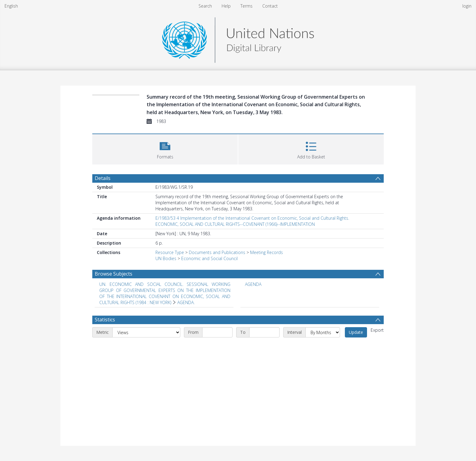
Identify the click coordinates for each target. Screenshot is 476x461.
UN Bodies (166, 258)
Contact (270, 6)
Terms (246, 6)
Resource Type (170, 252)
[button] (165, 149)
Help (226, 6)
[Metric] (146, 332)
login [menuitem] (467, 6)
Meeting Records (267, 252)
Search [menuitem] (205, 6)
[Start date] (217, 332)
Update (356, 332)
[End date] (264, 332)
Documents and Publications (217, 252)
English (11, 6)
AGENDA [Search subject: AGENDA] (253, 284)
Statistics (105, 320)
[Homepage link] (238, 38)
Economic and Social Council (209, 258)
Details (103, 178)
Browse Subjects (114, 274)
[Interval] (323, 332)
